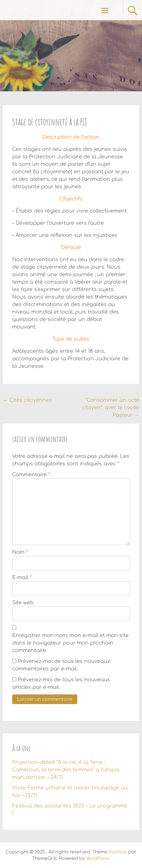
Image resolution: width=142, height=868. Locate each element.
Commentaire (31, 475)
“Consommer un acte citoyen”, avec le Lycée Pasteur (111, 408)
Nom (20, 552)
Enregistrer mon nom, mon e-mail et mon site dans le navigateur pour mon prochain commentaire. (70, 643)
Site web (23, 603)
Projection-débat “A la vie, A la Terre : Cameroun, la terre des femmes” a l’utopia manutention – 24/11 (66, 770)
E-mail (22, 578)
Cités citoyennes (27, 400)
